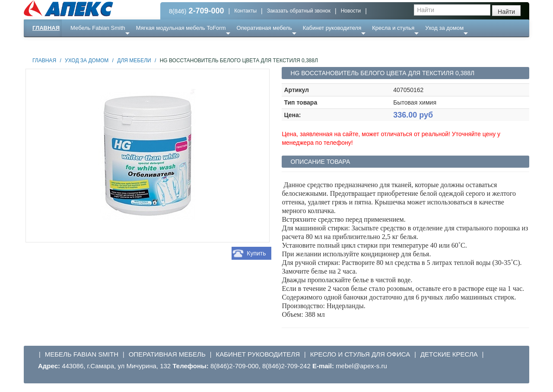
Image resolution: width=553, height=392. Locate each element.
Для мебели (134, 61)
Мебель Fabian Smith (98, 28)
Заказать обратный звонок (299, 11)
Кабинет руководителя (332, 28)
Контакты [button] (245, 11)
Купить (256, 253)
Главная (46, 28)
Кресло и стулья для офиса (360, 354)
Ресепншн (117, 45)
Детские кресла (449, 354)
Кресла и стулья (393, 28)
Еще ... (84, 45)
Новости (351, 11)
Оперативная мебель (264, 28)
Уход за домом (444, 28)
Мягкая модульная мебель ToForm (181, 28)
